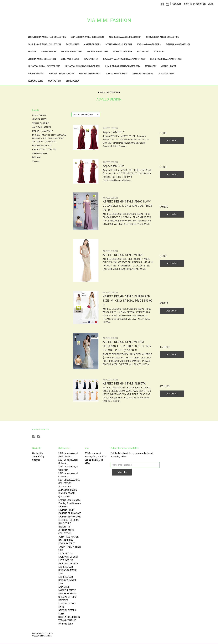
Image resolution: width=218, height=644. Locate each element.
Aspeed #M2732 (113, 166)
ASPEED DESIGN (40, 153)
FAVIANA (32, 52)
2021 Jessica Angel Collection (87, 37)
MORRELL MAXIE (169, 66)
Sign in (188, 4)
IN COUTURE (143, 52)
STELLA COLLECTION (143, 74)
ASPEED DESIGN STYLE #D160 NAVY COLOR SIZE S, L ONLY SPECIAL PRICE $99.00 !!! (128, 206)
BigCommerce (47, 633)
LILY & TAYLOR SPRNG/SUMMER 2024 (123, 66)
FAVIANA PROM (49, 52)
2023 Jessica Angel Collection (163, 37)
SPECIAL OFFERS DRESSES (62, 74)
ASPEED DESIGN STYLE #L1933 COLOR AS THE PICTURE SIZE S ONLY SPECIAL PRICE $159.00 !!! (127, 346)
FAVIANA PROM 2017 (42, 145)
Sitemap (36, 460)
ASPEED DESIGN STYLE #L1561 (123, 255)
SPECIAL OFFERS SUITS (117, 74)
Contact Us (54, 81)
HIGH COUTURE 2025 (122, 52)
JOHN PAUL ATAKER (70, 59)
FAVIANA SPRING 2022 (97, 52)
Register (200, 4)
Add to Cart (172, 141)
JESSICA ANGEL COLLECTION (42, 59)
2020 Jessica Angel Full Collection (47, 37)
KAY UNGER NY (91, 59)
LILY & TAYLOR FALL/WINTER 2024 (166, 59)
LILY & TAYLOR (39, 115)
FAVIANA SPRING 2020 (71, 52)
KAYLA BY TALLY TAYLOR (44, 149)
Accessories (72, 44)
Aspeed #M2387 (113, 132)
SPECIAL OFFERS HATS (90, 74)
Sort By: (76, 114)
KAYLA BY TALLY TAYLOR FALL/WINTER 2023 (124, 59)
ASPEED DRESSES (92, 44)
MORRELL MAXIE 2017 (42, 131)
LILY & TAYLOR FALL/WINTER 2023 (44, 66)
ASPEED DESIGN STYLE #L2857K (124, 384)
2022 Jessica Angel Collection (125, 37)
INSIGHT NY (159, 52)
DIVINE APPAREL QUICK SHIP (119, 44)
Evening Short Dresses (178, 44)
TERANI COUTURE (166, 74)
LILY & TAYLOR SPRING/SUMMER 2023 (83, 66)
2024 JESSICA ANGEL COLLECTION (44, 44)
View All (36, 161)
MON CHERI (151, 66)
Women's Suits (36, 81)
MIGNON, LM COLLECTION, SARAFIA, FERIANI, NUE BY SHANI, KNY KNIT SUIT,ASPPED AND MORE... (49, 138)
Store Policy (73, 81)
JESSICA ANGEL (40, 119)
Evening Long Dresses (149, 44)
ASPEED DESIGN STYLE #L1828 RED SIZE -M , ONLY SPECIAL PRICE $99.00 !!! (128, 301)
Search (177, 4)
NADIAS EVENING (36, 74)
